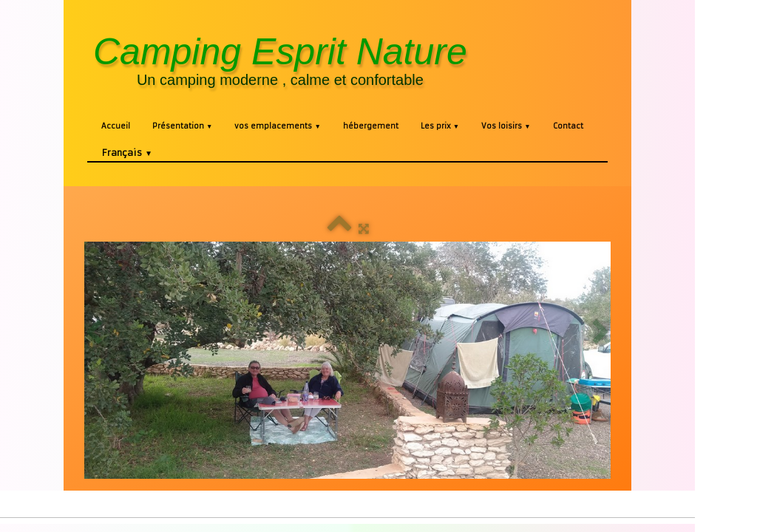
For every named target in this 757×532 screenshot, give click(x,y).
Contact (568, 126)
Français (127, 153)
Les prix (440, 126)
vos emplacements (277, 126)
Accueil (116, 126)
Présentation (182, 126)
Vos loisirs (506, 126)
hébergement (371, 126)
